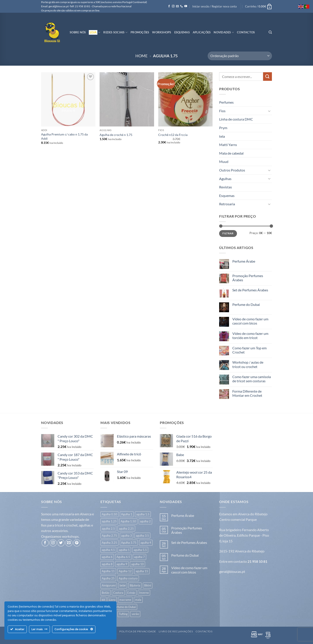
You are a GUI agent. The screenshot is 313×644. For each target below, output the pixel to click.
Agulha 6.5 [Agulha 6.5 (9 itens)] (123, 557)
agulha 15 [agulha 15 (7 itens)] (142, 571)
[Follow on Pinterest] (77, 543)
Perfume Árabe (244, 261)
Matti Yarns (228, 145)
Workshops (162, 32)
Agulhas (225, 179)
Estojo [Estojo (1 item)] (131, 593)
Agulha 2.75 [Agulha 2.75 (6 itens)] (109, 536)
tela (222, 136)
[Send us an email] (177, 6)
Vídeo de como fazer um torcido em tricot (250, 336)
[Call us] (182, 6)
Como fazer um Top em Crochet (249, 350)
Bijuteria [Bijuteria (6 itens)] (135, 585)
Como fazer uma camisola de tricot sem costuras (252, 379)
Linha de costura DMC (236, 119)
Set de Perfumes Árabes (250, 290)
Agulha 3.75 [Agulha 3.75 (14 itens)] (129, 543)
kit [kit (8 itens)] (103, 600)
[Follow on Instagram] (173, 6)
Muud (224, 161)
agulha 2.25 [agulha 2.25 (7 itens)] (126, 529)
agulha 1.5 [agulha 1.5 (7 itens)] (143, 514)
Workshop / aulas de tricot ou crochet (248, 364)
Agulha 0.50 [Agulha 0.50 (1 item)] (109, 514)
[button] (215, 6)
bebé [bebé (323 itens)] (123, 585)
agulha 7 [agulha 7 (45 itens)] (139, 557)
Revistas (226, 187)
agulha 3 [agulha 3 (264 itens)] (126, 536)
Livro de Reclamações (176, 631)
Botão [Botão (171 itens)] (106, 593)
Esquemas (182, 32)
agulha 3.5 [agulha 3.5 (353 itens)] (142, 536)
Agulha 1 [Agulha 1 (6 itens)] (127, 514)
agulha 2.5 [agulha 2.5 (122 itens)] (108, 529)
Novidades (224, 32)
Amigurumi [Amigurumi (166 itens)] (109, 585)
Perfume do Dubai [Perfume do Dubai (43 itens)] (125, 607)
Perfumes (226, 102)
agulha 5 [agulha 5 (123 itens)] (124, 550)
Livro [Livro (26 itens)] (112, 600)
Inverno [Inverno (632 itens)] (144, 593)
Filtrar (228, 233)
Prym (223, 128)
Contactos (246, 32)
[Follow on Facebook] (169, 6)
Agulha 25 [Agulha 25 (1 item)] (108, 578)
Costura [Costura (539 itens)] (118, 593)
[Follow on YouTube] (186, 6)
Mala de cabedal (231, 153)
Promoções (140, 32)
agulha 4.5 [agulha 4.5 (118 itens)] (108, 550)
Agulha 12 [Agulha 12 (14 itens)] (125, 571)
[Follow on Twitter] (61, 543)
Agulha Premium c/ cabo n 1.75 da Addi (64, 136)
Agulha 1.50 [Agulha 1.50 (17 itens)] (128, 521)
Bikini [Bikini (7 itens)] (148, 585)
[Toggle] (269, 111)
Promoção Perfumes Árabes (248, 278)
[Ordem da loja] (240, 56)
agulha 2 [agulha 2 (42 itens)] (145, 521)
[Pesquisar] (270, 32)
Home (141, 56)
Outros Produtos (232, 170)
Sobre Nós (78, 32)
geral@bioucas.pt (232, 571)
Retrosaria (227, 204)
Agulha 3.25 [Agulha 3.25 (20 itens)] (109, 543)
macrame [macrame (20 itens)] (125, 600)
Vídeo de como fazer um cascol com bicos (250, 321)
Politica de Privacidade (138, 631)
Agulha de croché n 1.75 (116, 135)
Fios (222, 111)
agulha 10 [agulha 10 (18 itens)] (137, 564)
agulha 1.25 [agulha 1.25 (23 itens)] (109, 521)
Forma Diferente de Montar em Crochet (247, 393)
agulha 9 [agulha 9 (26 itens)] (122, 564)
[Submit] (268, 77)
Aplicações (202, 32)
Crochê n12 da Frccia (173, 135)
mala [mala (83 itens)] (138, 600)
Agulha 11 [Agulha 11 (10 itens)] (108, 571)
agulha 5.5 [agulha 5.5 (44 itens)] (140, 550)
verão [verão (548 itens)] (135, 614)
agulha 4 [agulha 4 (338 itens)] (146, 543)
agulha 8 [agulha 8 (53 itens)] (107, 564)
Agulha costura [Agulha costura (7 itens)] (128, 578)
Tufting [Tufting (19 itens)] (123, 614)
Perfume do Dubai (246, 304)
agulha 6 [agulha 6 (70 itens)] (107, 557)
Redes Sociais (115, 32)
